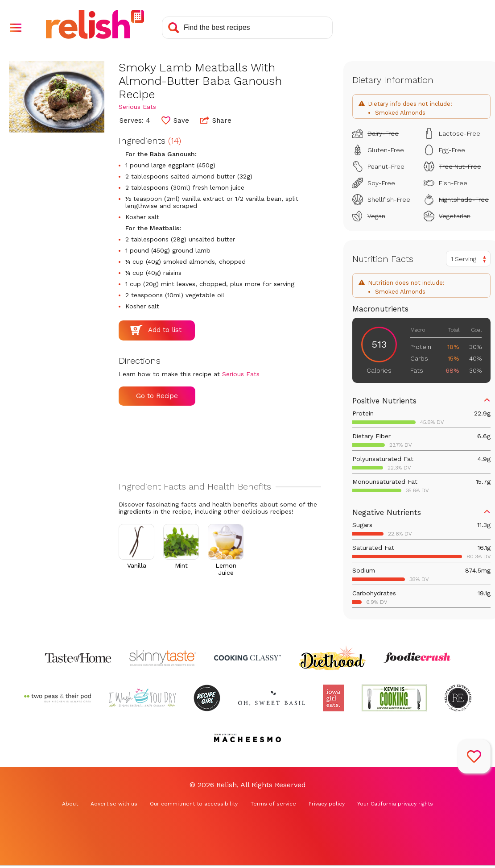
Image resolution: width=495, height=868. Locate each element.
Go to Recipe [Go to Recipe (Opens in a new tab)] (157, 396)
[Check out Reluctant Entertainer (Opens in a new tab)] (458, 698)
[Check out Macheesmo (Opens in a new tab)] (247, 738)
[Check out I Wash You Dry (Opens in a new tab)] (142, 698)
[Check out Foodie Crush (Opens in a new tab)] (417, 658)
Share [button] (216, 120)
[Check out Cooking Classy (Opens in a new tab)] (247, 658)
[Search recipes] (247, 28)
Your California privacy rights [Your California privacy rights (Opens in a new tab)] (395, 804)
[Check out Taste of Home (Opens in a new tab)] (78, 658)
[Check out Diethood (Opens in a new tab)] (332, 658)
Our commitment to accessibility (194, 804)
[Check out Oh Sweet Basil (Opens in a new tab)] (272, 698)
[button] (16, 28)
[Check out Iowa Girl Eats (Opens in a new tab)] (333, 698)
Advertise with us (114, 804)
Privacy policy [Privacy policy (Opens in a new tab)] (327, 804)
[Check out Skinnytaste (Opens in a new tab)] (163, 658)
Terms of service (273, 804)
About (70, 804)
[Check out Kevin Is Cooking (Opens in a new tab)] (394, 698)
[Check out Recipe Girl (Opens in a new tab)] (207, 698)
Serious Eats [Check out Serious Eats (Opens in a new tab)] (137, 107)
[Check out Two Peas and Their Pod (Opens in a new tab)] (58, 698)
